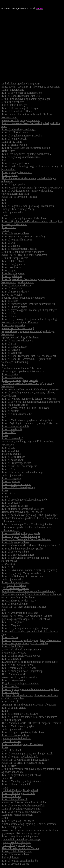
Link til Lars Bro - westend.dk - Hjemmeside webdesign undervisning (26, 360)
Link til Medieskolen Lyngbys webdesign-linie (28, 420)
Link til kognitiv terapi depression (21, 836)
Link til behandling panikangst (19, 129)
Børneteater (8, 151)
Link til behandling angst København (22, 744)
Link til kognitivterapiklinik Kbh (20, 861)
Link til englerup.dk (42, 754)
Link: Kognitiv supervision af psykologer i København (32, 188)
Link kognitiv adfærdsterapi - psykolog (23, 237)
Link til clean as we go (14, 145)
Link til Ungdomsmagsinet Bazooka (22, 136)
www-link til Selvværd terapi (18, 328)
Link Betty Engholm (13, 273)
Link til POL (9, 432)
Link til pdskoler (11, 481)
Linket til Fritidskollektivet (17, 851)
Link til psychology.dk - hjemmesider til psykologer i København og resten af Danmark (31, 321)
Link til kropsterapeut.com (17, 463)
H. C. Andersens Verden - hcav (19, 601)
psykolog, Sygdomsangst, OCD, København (26, 619)
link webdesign (10, 858)
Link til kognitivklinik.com (17, 240)
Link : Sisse (9, 493)
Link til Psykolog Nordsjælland (21, 790)
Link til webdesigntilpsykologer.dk (21, 533)
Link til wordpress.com (15, 258)
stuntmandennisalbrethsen (17, 738)
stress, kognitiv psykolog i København (23, 371)
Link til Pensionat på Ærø (16, 754)
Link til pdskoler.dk (13, 460)
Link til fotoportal (12, 827)
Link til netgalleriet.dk (14, 139)
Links (6, 230)
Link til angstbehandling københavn (22, 775)
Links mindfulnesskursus (16, 582)
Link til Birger (10, 301)
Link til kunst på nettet (14, 307)
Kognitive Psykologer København (21, 683)
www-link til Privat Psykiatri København (24, 255)
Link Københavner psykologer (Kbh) (22, 549)
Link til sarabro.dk (12, 429)
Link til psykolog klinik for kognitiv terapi (25, 628)
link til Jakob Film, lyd (15, 105)
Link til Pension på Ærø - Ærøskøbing (23, 524)
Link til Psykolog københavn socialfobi (24, 806)
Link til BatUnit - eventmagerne (20, 466)
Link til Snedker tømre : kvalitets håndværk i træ (29, 304)
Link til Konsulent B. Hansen (18, 111)
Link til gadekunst (12, 276)
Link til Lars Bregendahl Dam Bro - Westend (27, 539)
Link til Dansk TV (12, 289)
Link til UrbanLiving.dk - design (20, 108)
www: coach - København (17, 842)
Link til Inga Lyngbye (14, 184)
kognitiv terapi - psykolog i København (24, 298)
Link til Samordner (12, 377)
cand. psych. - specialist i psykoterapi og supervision (31, 87)
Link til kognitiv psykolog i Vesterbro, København (30, 717)
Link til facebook (12, 750)
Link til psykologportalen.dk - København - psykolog (31, 689)
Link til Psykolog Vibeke (16, 233)
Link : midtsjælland (13, 90)
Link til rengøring (12, 478)
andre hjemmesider (12, 212)
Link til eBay (9, 766)
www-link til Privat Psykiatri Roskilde (23, 763)
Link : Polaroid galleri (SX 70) (19, 668)
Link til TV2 (9, 344)
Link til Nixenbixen (13, 102)
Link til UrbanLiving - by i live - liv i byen (25, 408)
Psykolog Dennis (11, 454)
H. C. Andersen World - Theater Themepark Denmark (31, 545)
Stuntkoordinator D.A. (14, 653)
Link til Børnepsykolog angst (18, 555)
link (4, 160)
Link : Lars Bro (10, 686)
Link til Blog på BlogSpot (17, 845)
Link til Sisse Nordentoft (16, 292)
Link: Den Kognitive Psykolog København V (27, 154)
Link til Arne (9, 469)
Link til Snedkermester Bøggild (19, 249)
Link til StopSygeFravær (16, 163)
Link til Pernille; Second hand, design (23, 472)
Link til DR (8, 567)
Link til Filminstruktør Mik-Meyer (21, 656)
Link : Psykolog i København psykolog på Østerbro (30, 423)
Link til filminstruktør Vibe (17, 414)
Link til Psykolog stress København (22, 812)
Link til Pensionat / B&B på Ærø (20, 714)
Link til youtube (11, 503)
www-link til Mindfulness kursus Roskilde (25, 760)
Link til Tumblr (10, 692)
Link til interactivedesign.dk (17, 341)
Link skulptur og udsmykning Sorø (20, 84)
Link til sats (9, 448)
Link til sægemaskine (14, 325)
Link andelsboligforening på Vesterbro (23, 509)
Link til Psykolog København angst (22, 809)
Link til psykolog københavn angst (21, 536)
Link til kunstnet (12, 741)
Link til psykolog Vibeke (16, 864)
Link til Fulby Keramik (15, 799)
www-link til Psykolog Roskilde (20, 197)
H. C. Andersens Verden (15, 506)
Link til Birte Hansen (14, 457)
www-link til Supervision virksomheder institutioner (31, 830)
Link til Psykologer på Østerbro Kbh (22, 93)
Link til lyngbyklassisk (15, 347)
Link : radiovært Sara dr (15, 405)
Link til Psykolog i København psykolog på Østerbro (31, 402)
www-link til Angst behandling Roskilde (24, 607)
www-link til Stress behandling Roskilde (24, 802)
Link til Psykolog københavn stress (21, 157)
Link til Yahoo (10, 637)
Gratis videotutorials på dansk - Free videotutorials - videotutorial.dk (27, 527)
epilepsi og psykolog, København (20, 337)
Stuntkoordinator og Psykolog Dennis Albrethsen (29, 824)
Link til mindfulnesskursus (17, 285)
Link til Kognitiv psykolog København (23, 732)
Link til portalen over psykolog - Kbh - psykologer (30, 515)
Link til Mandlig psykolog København (23, 781)
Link (5, 200)
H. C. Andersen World (14, 674)
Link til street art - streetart (17, 484)
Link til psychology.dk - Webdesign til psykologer (29, 310)
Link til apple (9, 270)
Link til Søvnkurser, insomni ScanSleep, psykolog (29, 570)
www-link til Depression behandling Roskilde (27, 616)
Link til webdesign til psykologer (20, 613)
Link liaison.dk (10, 702)
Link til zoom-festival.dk (16, 426)
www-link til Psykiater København (22, 650)
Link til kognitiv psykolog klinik (20, 757)
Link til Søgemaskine (14, 680)
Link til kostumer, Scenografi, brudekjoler (25, 643)
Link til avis (9, 243)
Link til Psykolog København (18, 821)
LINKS (6, 417)
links (5, 215)
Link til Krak (9, 313)
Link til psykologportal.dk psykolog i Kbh (25, 500)
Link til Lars (9, 227)
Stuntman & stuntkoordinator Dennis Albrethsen (29, 705)
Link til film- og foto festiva (17, 665)
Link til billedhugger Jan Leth (18, 793)
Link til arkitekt (11, 411)
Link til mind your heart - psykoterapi (23, 671)
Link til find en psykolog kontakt (20, 380)
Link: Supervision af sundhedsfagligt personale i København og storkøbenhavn (28, 281)
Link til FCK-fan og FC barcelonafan (22, 576)
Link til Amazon (11, 350)
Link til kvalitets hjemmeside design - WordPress (29, 399)
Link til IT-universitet (14, 708)
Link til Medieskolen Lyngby (18, 726)
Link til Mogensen (12, 625)
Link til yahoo (10, 175)
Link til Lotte (9, 316)
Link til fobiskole (16, 585)
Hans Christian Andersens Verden (20, 848)
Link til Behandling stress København (23, 252)
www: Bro (8, 778)
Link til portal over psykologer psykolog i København (31, 640)
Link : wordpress (11, 267)
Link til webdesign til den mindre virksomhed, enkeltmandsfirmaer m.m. (27, 192)
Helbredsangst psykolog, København (22, 512)
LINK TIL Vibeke (12, 295)
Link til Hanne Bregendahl (17, 784)
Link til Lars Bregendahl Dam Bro (21, 96)
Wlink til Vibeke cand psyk (18, 815)
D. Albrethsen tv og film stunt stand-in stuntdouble (30, 662)
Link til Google (10, 451)
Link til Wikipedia (12, 353)
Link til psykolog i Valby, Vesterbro (22, 573)
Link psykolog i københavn (17, 172)
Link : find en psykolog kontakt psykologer (26, 99)
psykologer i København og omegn (21, 833)
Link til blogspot (12, 720)
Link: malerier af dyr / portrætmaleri (22, 631)
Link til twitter (10, 374)
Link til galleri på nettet (15, 132)
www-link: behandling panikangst (22, 839)
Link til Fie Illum (12, 142)
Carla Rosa (9, 564)
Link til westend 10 (13, 438)
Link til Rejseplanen (13, 622)
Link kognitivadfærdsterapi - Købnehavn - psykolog (31, 389)
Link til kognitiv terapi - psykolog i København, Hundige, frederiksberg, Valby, (28, 207)
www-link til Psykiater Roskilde (20, 677)
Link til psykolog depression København (24, 218)
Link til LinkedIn (11, 659)
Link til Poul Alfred (13, 646)
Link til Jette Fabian (13, 261)
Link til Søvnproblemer (15, 604)
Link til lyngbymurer (13, 264)
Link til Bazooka (11, 246)
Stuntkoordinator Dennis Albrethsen (22, 368)
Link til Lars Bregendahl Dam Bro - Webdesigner (29, 356)
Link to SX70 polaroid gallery (19, 487)
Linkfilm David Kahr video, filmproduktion (26, 148)
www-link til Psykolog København (21, 120)
